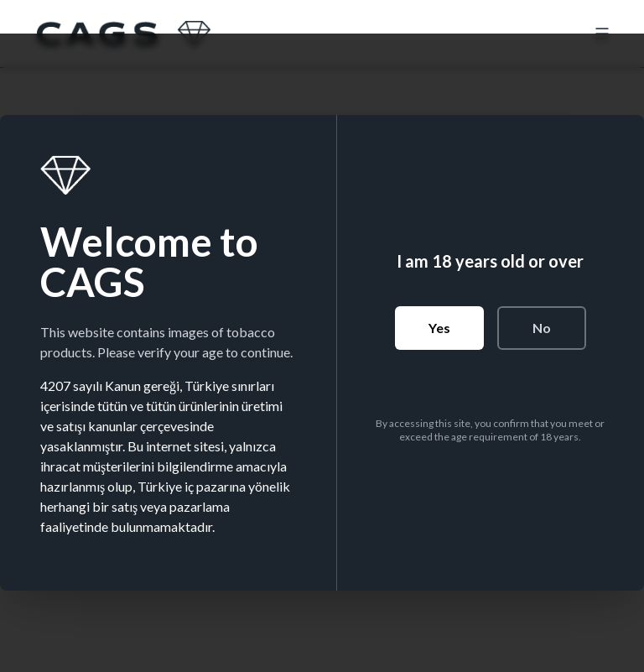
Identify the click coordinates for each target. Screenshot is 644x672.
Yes (439, 328)
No (542, 328)
